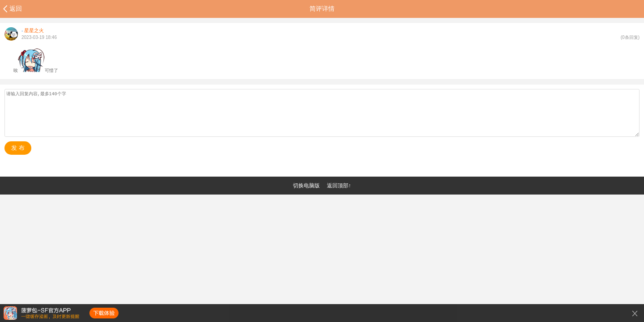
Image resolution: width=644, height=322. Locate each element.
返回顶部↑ (339, 186)
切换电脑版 (306, 186)
